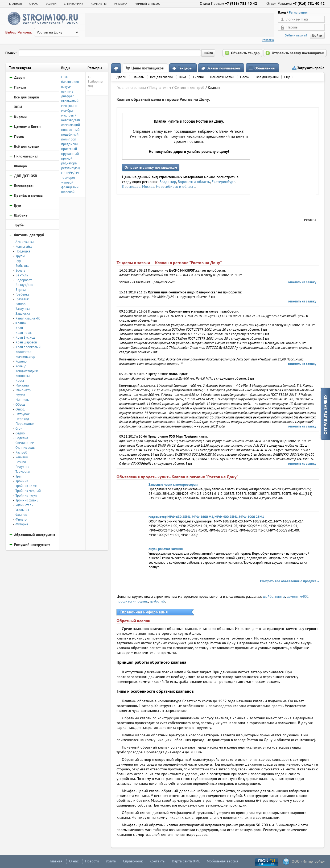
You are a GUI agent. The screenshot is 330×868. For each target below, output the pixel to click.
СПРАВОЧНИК (74, 4)
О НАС (34, 4)
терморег (68, 178)
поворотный (70, 130)
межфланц (69, 106)
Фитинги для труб (189, 88)
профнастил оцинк (132, 601)
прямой (67, 158)
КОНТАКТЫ (99, 4)
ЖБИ (183, 77)
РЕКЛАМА (121, 4)
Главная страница (131, 88)
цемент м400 (298, 596)
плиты (280, 596)
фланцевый (70, 187)
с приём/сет (70, 173)
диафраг (67, 96)
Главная (15, 4)
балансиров (70, 82)
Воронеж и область (194, 182)
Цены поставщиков (148, 68)
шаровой (68, 192)
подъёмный (70, 134)
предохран (69, 144)
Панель (138, 77)
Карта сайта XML (186, 861)
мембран (68, 111)
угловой (67, 182)
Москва (148, 186)
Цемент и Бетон (222, 77)
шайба (268, 596)
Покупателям (160, 88)
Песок (245, 77)
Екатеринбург (223, 182)
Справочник (133, 861)
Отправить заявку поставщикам (151, 167)
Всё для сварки (161, 77)
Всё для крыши (267, 77)
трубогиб (157, 601)
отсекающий (71, 125)
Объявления (265, 68)
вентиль (67, 91)
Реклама (268, 40)
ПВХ (65, 77)
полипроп (69, 139)
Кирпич (198, 77)
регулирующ (71, 168)
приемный (69, 149)
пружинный (70, 154)
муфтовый (69, 115)
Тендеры (185, 68)
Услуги (111, 861)
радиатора (69, 163)
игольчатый (70, 101)
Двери (121, 77)
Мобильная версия (222, 861)
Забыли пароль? (296, 35)
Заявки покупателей (223, 68)
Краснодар (131, 186)
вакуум (66, 87)
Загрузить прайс (311, 68)
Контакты (157, 861)
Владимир (168, 182)
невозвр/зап (71, 120)
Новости (92, 861)
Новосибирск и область (176, 186)
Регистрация (298, 12)
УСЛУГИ (51, 4)
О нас (74, 861)
